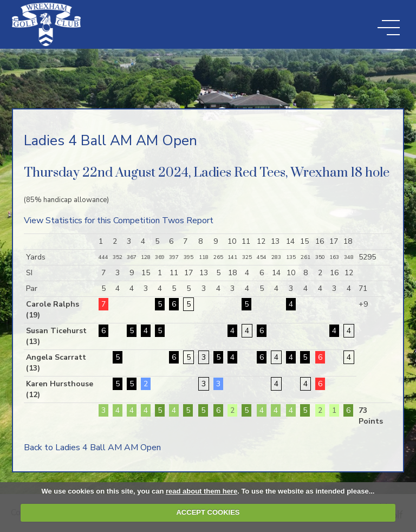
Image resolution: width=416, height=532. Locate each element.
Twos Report (188, 220)
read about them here (201, 491)
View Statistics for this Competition (92, 220)
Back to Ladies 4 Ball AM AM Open (92, 447)
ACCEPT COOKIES (208, 512)
